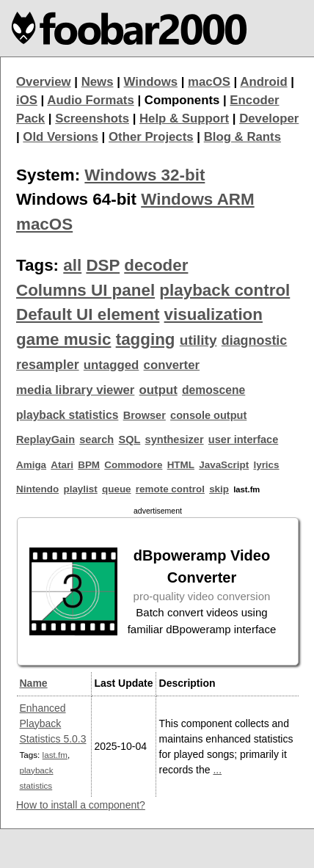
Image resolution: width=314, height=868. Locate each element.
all (72, 265)
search (96, 440)
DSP (103, 265)
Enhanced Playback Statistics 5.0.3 (53, 723)
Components (182, 100)
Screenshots (92, 118)
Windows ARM (197, 199)
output (158, 390)
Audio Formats (90, 100)
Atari (62, 465)
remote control (170, 489)
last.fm (55, 755)
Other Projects (151, 137)
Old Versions (61, 137)
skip (219, 489)
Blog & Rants (242, 137)
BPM (89, 465)
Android (263, 82)
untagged (112, 365)
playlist (80, 489)
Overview (44, 82)
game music (63, 339)
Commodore (133, 465)
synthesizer (175, 440)
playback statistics (67, 415)
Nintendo (37, 489)
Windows (151, 82)
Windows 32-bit (145, 175)
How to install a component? (81, 805)
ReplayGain (45, 440)
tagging (146, 339)
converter (172, 365)
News (98, 82)
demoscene (213, 390)
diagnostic (255, 340)
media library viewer (75, 390)
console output (208, 415)
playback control (224, 290)
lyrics (266, 465)
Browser (145, 415)
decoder (156, 265)
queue (117, 489)
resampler (48, 365)
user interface (243, 440)
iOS (27, 100)
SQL (129, 440)
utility (198, 340)
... (217, 770)
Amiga (31, 465)
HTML (181, 465)
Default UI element (88, 314)
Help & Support (184, 118)
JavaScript (224, 465)
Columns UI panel (85, 290)
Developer (269, 118)
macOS (209, 82)
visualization (213, 314)
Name (34, 683)
